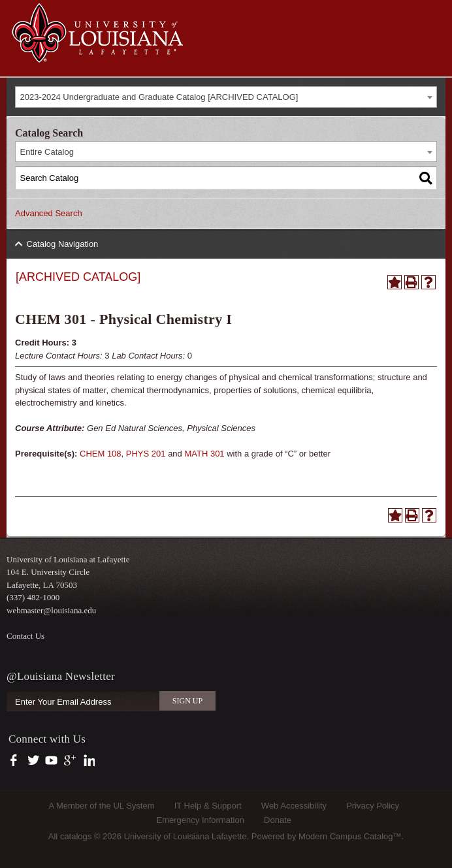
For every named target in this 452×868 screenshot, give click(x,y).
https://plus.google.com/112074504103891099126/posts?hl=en (70, 761)
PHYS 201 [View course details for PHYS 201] (146, 454)
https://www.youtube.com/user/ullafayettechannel (51, 761)
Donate (278, 820)
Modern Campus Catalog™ (350, 836)
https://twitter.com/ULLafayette (34, 761)
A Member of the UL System (101, 806)
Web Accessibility (294, 806)
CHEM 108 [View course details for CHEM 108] (101, 454)
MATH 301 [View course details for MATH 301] (204, 454)
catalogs (76, 836)
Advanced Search (49, 213)
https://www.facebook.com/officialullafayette (17, 761)
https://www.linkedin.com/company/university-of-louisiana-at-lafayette (88, 761)
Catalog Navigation (63, 244)
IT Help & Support (208, 806)
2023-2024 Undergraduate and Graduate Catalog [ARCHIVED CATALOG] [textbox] (159, 97)
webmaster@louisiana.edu (51, 610)
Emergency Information (201, 820)
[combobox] (226, 97)
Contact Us (25, 636)
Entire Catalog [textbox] (47, 152)
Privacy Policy (373, 806)
